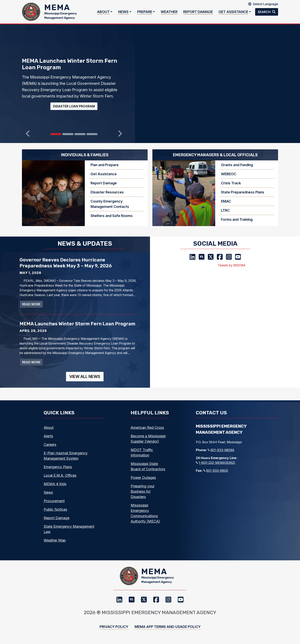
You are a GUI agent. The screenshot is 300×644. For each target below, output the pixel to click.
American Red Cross (147, 431)
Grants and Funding (237, 168)
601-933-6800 (216, 474)
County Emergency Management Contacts (110, 207)
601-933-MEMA (221, 453)
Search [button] (265, 13)
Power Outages (143, 481)
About (103, 14)
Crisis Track (231, 186)
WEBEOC (229, 177)
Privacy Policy (114, 633)
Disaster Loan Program (74, 110)
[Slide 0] (56, 137)
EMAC (226, 205)
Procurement (54, 504)
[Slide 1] (68, 137)
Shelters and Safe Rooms (112, 219)
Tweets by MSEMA (232, 269)
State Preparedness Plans (243, 196)
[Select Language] (266, 4)
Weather (169, 14)
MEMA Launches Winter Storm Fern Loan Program (77, 327)
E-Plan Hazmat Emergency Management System (66, 459)
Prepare (145, 14)
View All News (85, 380)
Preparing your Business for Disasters (143, 495)
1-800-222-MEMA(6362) (216, 466)
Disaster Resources (107, 196)
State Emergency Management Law (69, 532)
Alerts (48, 439)
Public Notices (55, 513)
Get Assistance (233, 14)
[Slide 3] (92, 137)
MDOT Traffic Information (142, 456)
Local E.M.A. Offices (60, 479)
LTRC (225, 214)
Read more (33, 307)
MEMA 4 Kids (55, 487)
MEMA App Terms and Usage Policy (168, 633)
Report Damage (198, 14)
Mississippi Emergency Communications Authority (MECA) (145, 517)
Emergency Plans (58, 470)
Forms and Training (237, 223)
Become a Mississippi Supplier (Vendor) (148, 442)
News (123, 14)
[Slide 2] (80, 137)
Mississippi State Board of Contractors (148, 470)
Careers (50, 448)
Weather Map (55, 544)
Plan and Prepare (105, 168)
